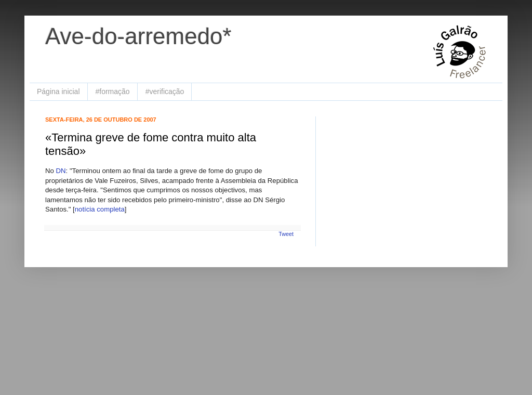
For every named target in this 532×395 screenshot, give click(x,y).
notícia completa (100, 209)
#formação (113, 91)
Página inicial (58, 91)
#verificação (165, 91)
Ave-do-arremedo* (138, 36)
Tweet (286, 234)
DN (61, 171)
